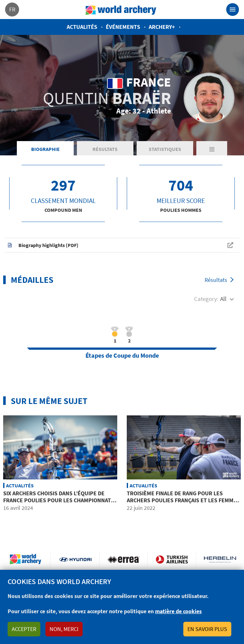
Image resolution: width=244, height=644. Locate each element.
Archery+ (162, 27)
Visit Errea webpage (124, 559)
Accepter (24, 629)
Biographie (45, 149)
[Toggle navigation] (233, 10)
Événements (123, 27)
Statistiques (165, 149)
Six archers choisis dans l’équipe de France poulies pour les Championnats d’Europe (59, 500)
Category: (206, 299)
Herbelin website (220, 559)
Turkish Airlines (172, 559)
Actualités (82, 27)
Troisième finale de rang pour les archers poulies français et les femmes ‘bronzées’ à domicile (183, 500)
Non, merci (64, 629)
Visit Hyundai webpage (75, 559)
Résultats (105, 149)
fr (12, 9)
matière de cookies (178, 611)
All (223, 299)
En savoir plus (207, 629)
